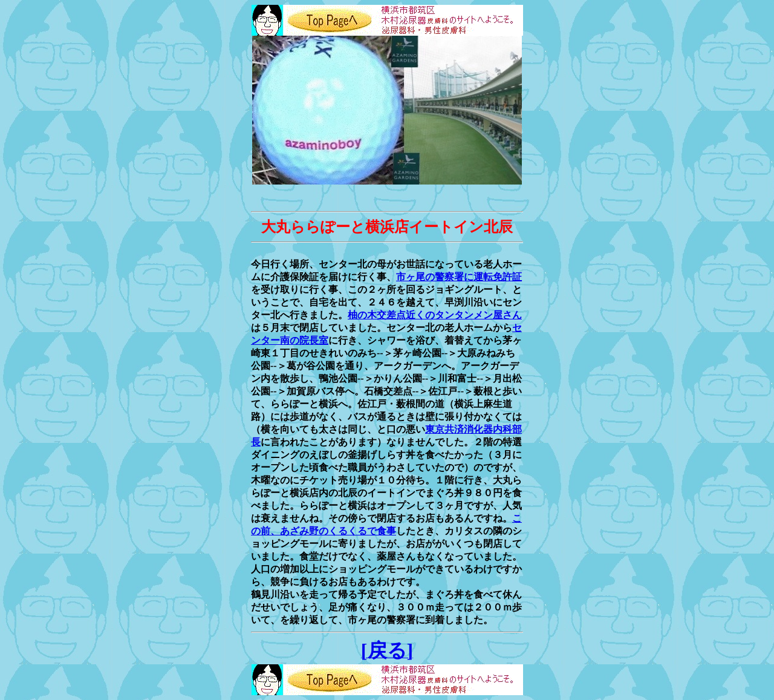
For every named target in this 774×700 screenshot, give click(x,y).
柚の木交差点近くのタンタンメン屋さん (435, 315)
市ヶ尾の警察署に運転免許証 (459, 277)
